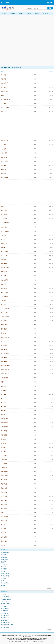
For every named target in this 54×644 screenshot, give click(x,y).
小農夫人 (4, 235)
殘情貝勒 (4, 578)
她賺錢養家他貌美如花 (7, 625)
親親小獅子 (4, 508)
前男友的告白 (5, 256)
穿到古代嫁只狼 (5, 337)
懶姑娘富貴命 (5, 280)
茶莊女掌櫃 (4, 325)
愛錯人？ (4, 545)
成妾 (2, 207)
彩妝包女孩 (4, 349)
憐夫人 (3, 341)
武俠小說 (37, 13)
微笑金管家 (4, 496)
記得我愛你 (4, 431)
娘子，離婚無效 (5, 231)
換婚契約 (4, 562)
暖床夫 (3, 525)
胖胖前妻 (4, 533)
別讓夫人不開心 (5, 268)
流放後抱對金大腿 (6, 99)
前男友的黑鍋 (5, 251)
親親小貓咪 (4, 500)
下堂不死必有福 (5, 309)
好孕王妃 (4, 95)
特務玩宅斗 (4, 329)
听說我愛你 (4, 435)
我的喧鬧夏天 (5, 472)
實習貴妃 (4, 239)
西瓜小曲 (4, 398)
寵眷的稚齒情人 (5, 583)
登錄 (48, 2)
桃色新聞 (4, 451)
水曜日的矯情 (5, 427)
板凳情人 (4, 394)
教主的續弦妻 (5, 177)
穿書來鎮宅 (4, 87)
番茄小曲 (4, 406)
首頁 (2, 2)
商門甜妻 (4, 247)
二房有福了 (4, 321)
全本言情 (13, 13)
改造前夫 (4, 529)
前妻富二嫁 (4, 243)
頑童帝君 (4, 555)
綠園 (2, 382)
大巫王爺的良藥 (5, 613)
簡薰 (35, 75)
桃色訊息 (4, 447)
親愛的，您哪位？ (6, 574)
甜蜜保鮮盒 (4, 484)
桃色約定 (4, 439)
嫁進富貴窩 (4, 211)
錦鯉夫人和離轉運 (6, 604)
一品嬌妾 (4, 149)
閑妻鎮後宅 (4, 165)
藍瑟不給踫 (4, 521)
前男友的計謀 (5, 313)
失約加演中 (4, 260)
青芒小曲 (4, 402)
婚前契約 (4, 567)
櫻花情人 (4, 390)
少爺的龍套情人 (5, 560)
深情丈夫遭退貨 (5, 576)
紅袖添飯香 (4, 173)
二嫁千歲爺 (4, 620)
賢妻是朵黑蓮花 (5, 108)
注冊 (51, 2)
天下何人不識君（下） (7, 597)
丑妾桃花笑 (4, 569)
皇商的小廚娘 (5, 91)
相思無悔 (4, 75)
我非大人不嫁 (5, 141)
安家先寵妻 (4, 272)
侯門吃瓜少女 (5, 611)
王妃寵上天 (4, 564)
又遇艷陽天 (4, 464)
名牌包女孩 (4, 358)
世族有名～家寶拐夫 (6, 366)
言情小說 (4, 13)
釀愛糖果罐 (4, 480)
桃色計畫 (4, 443)
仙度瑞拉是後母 (5, 353)
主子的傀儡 (4, 215)
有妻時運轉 (4, 606)
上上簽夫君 (4, 103)
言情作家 (29, 13)
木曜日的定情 (5, 378)
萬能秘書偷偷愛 (5, 553)
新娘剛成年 (4, 492)
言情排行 (21, 13)
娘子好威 (4, 276)
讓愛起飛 (4, 386)
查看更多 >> (50, 588)
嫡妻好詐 (4, 169)
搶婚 (2, 581)
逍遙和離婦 (4, 153)
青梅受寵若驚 (5, 517)
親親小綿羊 (4, 541)
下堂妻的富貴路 (5, 317)
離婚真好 (4, 585)
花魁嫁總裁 (4, 227)
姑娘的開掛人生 (5, 608)
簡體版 (7, 2)
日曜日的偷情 (5, 423)
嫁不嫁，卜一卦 (5, 615)
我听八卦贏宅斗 (5, 601)
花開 (2, 512)
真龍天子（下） (5, 594)
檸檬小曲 (4, 415)
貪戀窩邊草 (4, 537)
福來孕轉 (4, 284)
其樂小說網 (9, 8)
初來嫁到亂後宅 (5, 288)
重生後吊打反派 (5, 618)
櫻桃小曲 (4, 411)
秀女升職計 (4, 304)
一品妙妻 (4, 300)
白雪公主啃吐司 (5, 370)
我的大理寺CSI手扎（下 (7, 599)
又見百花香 (4, 455)
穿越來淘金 (4, 157)
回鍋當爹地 (4, 557)
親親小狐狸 (4, 504)
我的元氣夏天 (5, 476)
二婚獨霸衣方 (5, 83)
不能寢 (3, 571)
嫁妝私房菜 (4, 112)
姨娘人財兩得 (5, 292)
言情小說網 (26, 641)
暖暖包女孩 (4, 264)
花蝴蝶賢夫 (4, 345)
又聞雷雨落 (4, 459)
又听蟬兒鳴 (4, 468)
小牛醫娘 (4, 145)
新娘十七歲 (4, 488)
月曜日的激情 (5, 419)
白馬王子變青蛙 (5, 223)
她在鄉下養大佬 (5, 622)
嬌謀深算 (4, 79)
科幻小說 (46, 13)
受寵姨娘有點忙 (5, 296)
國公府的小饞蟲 (5, 627)
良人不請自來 (5, 161)
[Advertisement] (12, 41)
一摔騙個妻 (4, 219)
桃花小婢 (4, 333)
